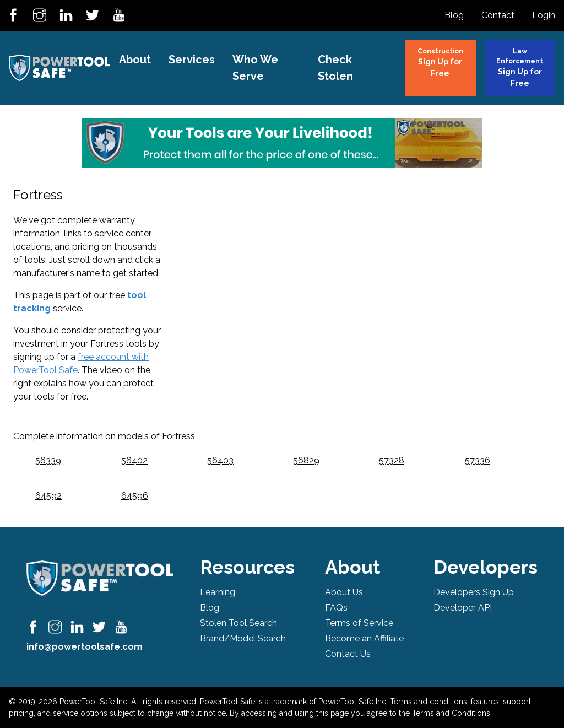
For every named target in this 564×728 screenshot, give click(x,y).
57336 (478, 460)
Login (544, 15)
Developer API (463, 608)
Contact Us (348, 654)
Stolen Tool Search (238, 623)
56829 (306, 460)
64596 (135, 496)
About (135, 60)
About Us (344, 592)
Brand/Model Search (243, 638)
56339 (48, 460)
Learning (218, 592)
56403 (220, 460)
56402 (134, 460)
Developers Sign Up (474, 592)
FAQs (336, 608)
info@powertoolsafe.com (85, 647)
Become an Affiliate (364, 638)
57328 (392, 460)
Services (192, 60)
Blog (454, 15)
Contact (498, 15)
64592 (48, 496)
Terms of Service (359, 623)
